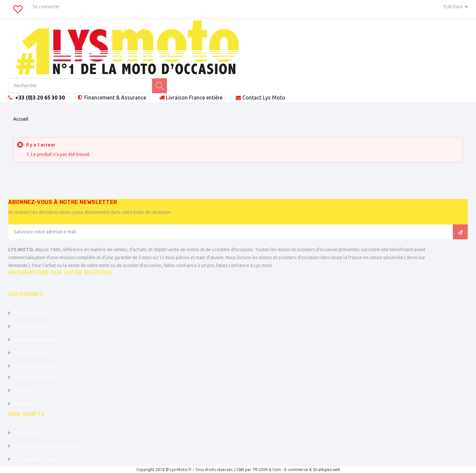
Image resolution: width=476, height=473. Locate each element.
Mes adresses (29, 432)
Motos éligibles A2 (34, 352)
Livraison (194, 98)
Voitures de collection (37, 339)
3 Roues (23, 390)
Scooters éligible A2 (35, 377)
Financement (115, 98)
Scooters (24, 403)
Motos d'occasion (33, 313)
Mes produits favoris (36, 459)
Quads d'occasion (33, 326)
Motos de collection (35, 366)
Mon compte (26, 414)
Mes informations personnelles (47, 446)
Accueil (21, 119)
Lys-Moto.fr (181, 470)
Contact (264, 98)
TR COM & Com (267, 470)
